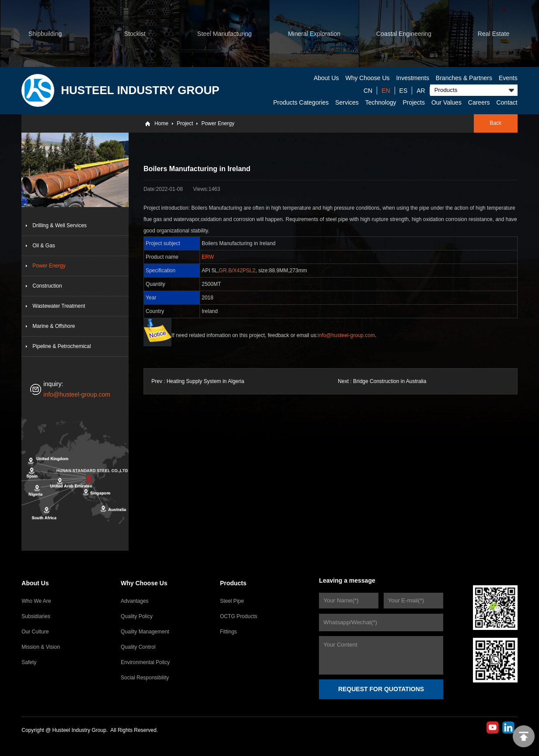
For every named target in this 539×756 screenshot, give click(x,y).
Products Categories (301, 102)
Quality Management (145, 632)
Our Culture (35, 632)
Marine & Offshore (54, 326)
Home (161, 123)
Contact (507, 102)
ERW (208, 257)
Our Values (446, 102)
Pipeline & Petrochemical (61, 346)
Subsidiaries (36, 616)
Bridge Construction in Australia (390, 381)
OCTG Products (239, 616)
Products (233, 583)
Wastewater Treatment (59, 306)
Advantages (135, 601)
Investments (412, 78)
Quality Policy (137, 616)
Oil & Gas (44, 246)
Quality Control (138, 647)
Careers (479, 102)
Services (347, 102)
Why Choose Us (367, 78)
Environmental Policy (145, 662)
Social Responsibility (145, 678)
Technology (381, 102)
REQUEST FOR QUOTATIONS (381, 689)
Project (185, 123)
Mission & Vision (41, 647)
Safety (29, 662)
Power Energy (218, 123)
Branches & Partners (464, 78)
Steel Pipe (232, 601)
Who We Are (36, 601)
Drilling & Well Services (59, 225)
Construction (47, 286)
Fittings (229, 632)
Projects (414, 102)
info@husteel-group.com (77, 394)
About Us (326, 78)
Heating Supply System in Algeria (205, 381)
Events (508, 78)
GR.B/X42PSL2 (237, 271)
